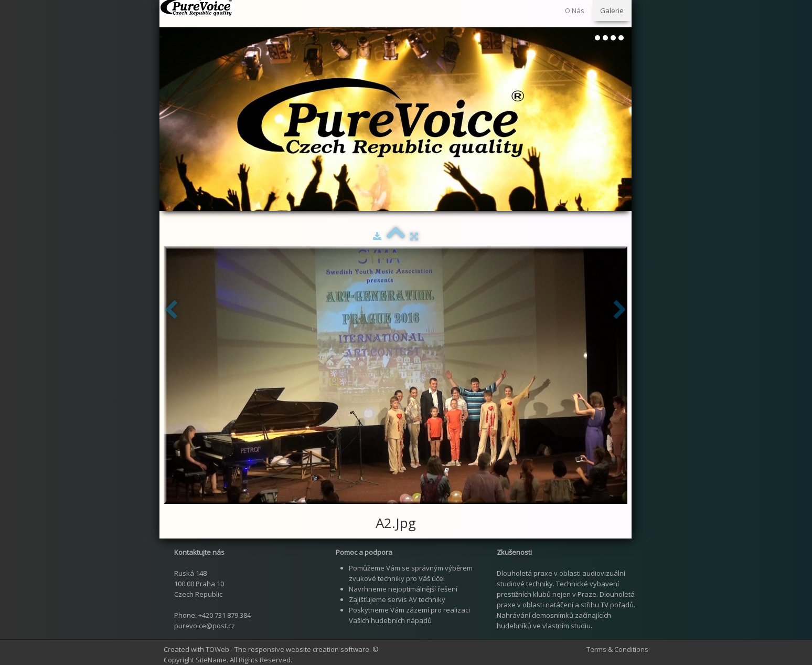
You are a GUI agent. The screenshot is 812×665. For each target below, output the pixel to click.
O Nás (575, 10)
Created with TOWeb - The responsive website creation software (266, 649)
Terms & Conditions (617, 649)
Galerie (612, 10)
